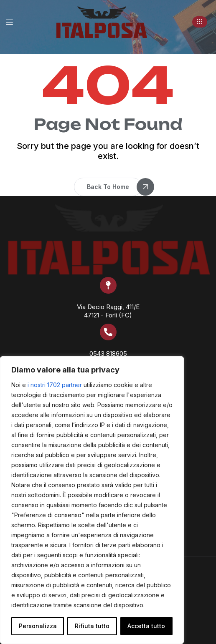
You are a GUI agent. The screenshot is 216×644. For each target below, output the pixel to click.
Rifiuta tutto (92, 626)
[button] (200, 22)
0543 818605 (108, 353)
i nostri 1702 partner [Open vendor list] (55, 385)
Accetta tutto (146, 626)
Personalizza (38, 626)
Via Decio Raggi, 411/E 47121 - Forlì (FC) (108, 311)
